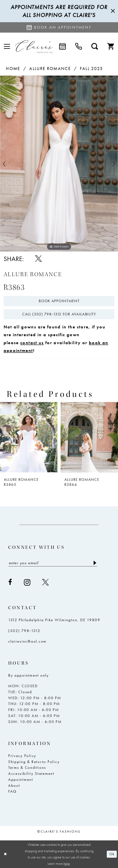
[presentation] (29, 437)
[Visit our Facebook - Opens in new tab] (10, 582)
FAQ (12, 791)
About (14, 786)
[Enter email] (53, 563)
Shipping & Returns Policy (34, 762)
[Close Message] (112, 11)
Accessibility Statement (31, 774)
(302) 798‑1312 (24, 631)
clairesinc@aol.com (27, 641)
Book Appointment (59, 301)
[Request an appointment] (59, 27)
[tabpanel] (59, 163)
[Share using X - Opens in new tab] (38, 259)
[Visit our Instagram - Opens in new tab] (27, 582)
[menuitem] (7, 47)
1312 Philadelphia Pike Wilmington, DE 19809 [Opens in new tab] (54, 620)
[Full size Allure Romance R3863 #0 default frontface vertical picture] (59, 163)
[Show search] (95, 47)
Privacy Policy (22, 756)
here (67, 864)
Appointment (21, 780)
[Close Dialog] (5, 854)
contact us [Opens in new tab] (32, 343)
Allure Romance (50, 68)
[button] (7, 47)
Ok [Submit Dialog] (112, 854)
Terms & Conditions (27, 768)
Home (13, 68)
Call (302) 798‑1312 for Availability (59, 314)
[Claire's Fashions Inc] (34, 47)
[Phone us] (78, 47)
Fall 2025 (91, 68)
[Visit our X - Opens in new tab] (46, 582)
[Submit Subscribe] (94, 563)
